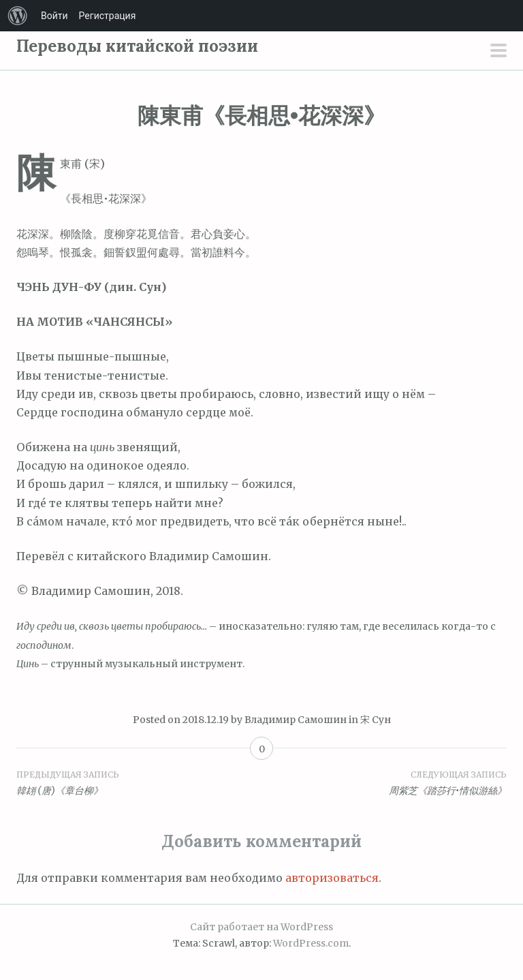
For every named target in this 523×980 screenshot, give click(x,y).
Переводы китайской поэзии (137, 46)
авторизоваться (332, 878)
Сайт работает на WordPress (261, 927)
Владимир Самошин (296, 720)
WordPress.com (311, 943)
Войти (54, 16)
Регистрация (108, 16)
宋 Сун (376, 720)
